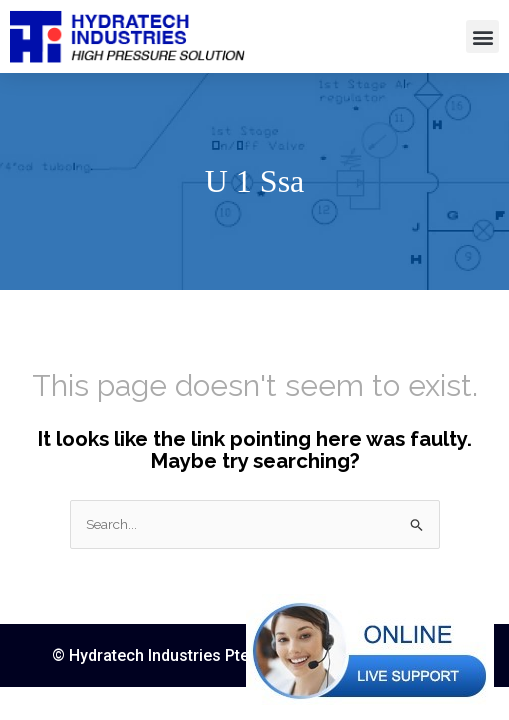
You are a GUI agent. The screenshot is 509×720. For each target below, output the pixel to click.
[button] (482, 36)
